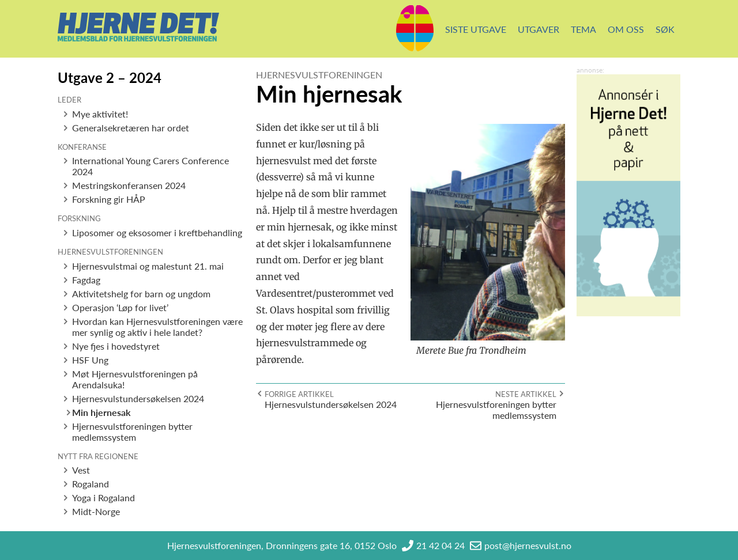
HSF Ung (90, 360)
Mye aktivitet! (100, 114)
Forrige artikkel (299, 394)
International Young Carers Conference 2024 (150, 166)
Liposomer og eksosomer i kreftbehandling (157, 232)
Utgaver (539, 29)
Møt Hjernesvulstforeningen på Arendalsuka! (135, 379)
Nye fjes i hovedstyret (116, 346)
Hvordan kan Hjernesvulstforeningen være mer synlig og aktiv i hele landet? (157, 327)
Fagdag (86, 280)
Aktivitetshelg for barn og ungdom (141, 294)
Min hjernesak (101, 412)
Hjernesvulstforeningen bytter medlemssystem (132, 432)
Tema (583, 29)
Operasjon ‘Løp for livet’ (120, 307)
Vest (81, 470)
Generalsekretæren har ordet (131, 128)
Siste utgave (476, 29)
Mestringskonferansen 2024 (129, 185)
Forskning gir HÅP (109, 199)
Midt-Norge (96, 511)
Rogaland (91, 484)
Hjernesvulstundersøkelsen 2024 (138, 398)
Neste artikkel (526, 394)
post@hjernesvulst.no (528, 545)
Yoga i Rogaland (103, 497)
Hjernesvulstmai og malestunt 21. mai (148, 266)
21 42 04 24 (440, 545)
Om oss (626, 29)
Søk (665, 29)
